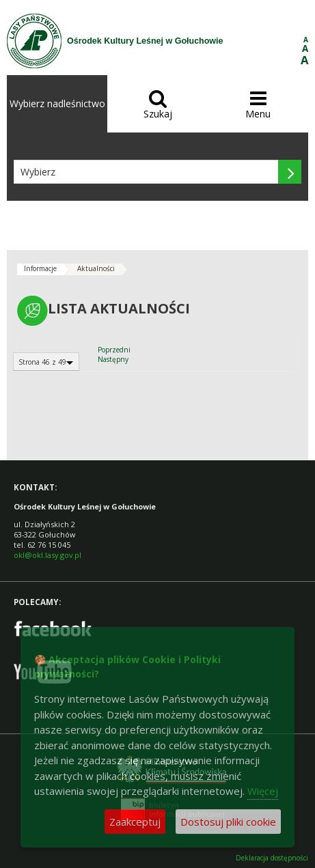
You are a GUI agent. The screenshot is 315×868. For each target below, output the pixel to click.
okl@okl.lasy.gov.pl (47, 555)
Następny (113, 359)
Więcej (263, 791)
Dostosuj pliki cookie (228, 822)
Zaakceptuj (135, 822)
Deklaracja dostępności (272, 858)
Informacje (40, 268)
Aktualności (96, 268)
